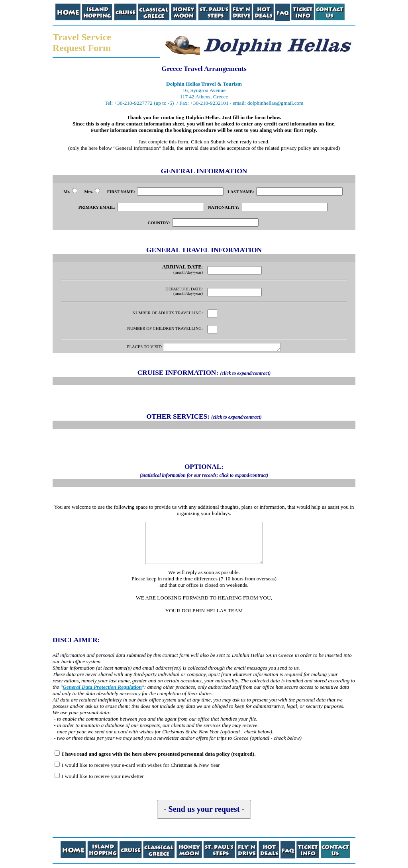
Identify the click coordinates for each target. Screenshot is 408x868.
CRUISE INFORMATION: (204, 374)
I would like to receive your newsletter (103, 777)
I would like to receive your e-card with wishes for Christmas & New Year (141, 766)
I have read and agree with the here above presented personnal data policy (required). (159, 755)
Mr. (70, 192)
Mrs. (92, 192)
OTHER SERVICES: (204, 418)
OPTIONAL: (204, 472)
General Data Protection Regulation (102, 688)
